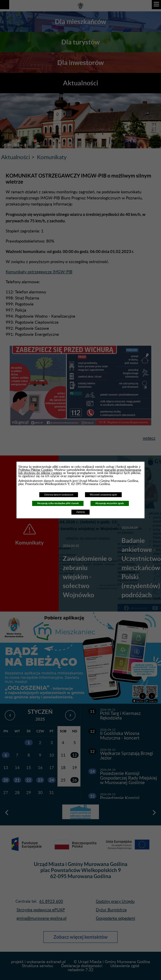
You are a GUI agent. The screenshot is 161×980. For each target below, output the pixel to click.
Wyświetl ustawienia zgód (103, 495)
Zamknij (80, 512)
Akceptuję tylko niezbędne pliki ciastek (58, 503)
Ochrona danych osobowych (59, 495)
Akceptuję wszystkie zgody (110, 503)
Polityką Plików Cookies (36, 470)
